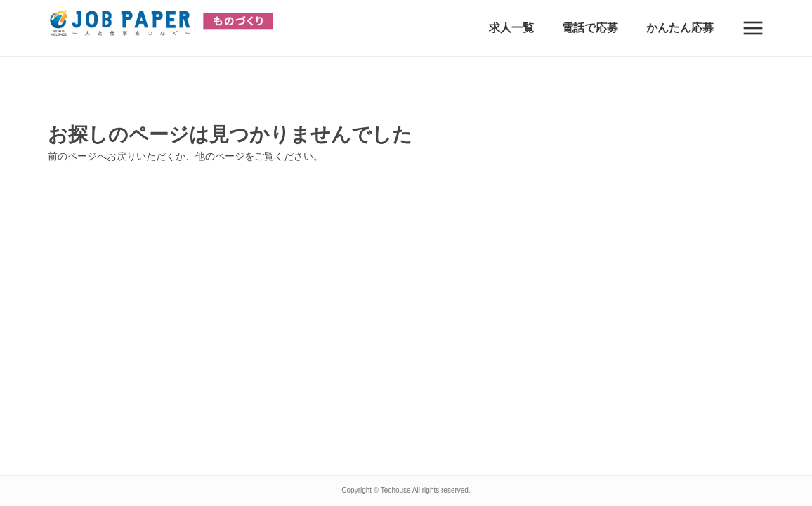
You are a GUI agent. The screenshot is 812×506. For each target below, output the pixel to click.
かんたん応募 (680, 28)
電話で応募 (590, 28)
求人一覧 (511, 28)
